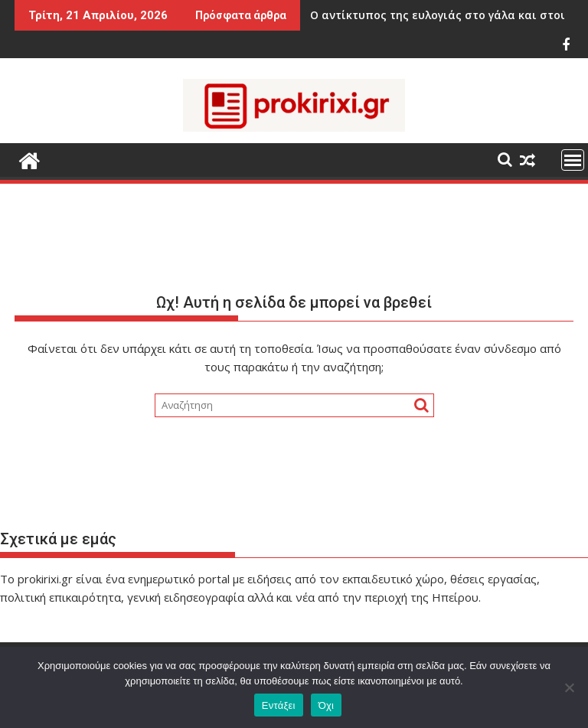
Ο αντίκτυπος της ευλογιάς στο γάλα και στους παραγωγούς (402, 15)
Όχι (327, 705)
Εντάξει (279, 705)
